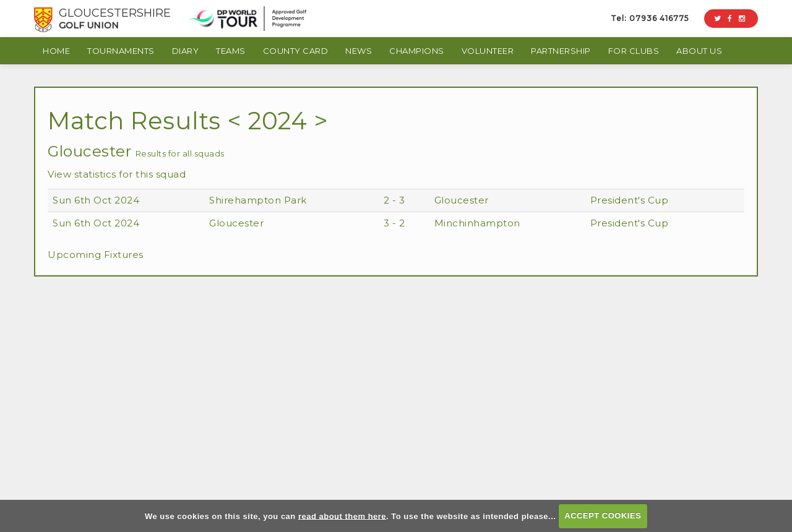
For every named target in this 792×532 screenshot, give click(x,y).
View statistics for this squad (117, 174)
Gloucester (462, 200)
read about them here (342, 516)
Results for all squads (180, 153)
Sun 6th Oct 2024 (96, 200)
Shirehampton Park (258, 200)
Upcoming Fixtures (96, 255)
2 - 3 (394, 200)
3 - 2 (394, 223)
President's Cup (630, 200)
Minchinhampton (477, 223)
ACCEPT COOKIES (603, 516)
